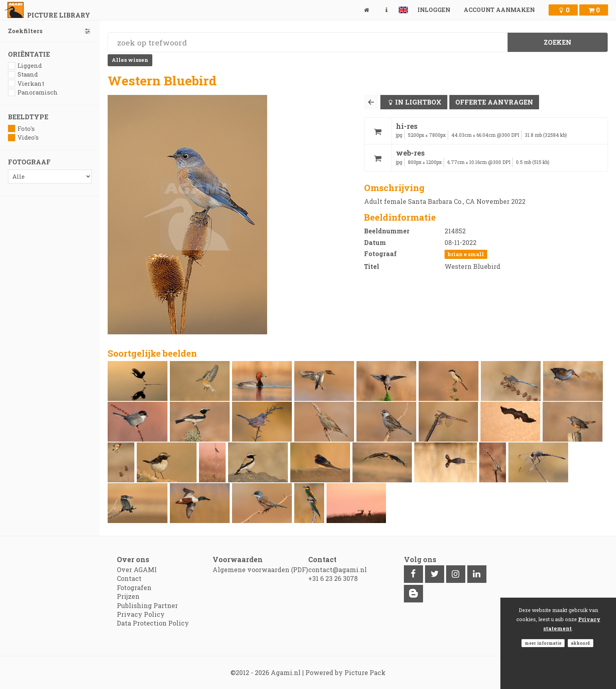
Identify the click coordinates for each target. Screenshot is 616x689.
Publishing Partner (147, 605)
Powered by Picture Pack (345, 672)
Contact (129, 578)
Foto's (21, 129)
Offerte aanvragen (494, 102)
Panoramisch (33, 92)
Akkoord (581, 643)
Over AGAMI (137, 570)
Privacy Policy (141, 614)
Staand (23, 74)
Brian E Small (466, 254)
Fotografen (134, 587)
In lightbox (418, 102)
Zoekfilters (50, 31)
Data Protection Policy (153, 623)
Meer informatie (543, 643)
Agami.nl (286, 672)
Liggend (25, 66)
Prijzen (128, 596)
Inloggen (434, 10)
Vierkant (26, 84)
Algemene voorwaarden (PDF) (260, 570)
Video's (23, 137)
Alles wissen (130, 60)
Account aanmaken (499, 10)
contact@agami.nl (338, 570)
